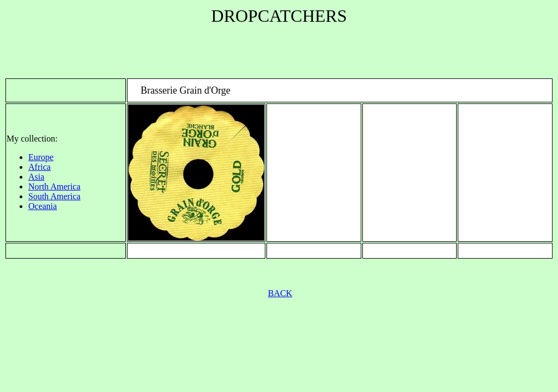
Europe (41, 157)
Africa (40, 167)
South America (54, 196)
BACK (280, 293)
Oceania (43, 206)
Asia (36, 177)
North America (54, 186)
